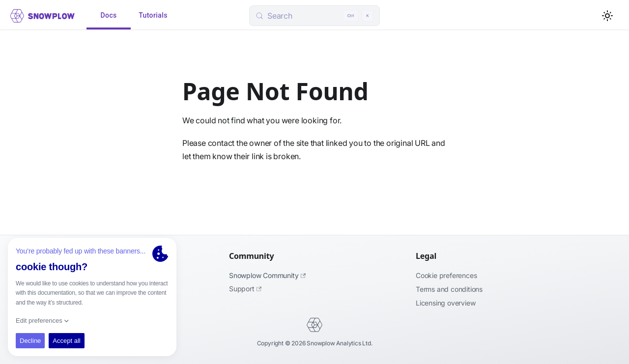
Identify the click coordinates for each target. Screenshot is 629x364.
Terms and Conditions (449, 289)
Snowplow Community (267, 275)
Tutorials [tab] (153, 16)
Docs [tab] (109, 16)
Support (245, 289)
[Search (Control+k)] (314, 16)
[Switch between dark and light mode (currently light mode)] (607, 16)
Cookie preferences (446, 275)
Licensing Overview (445, 303)
